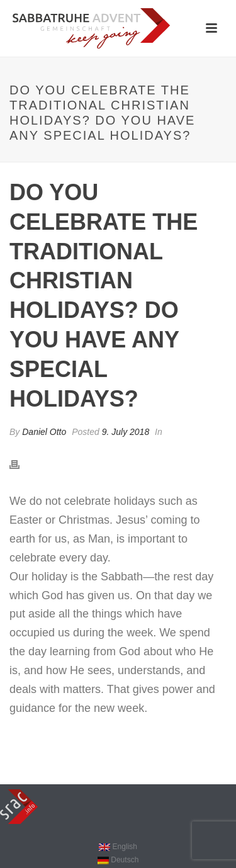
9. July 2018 (126, 432)
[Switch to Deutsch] (118, 860)
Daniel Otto (44, 432)
